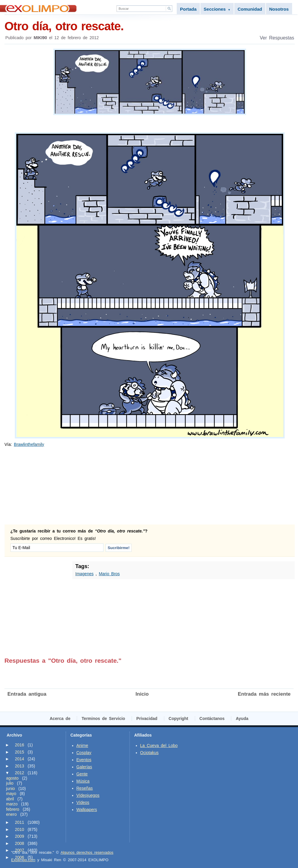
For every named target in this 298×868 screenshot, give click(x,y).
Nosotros (279, 9)
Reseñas (85, 788)
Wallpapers (87, 810)
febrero (13, 809)
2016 (19, 745)
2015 (19, 752)
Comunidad (250, 9)
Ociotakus (149, 753)
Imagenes (84, 574)
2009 (19, 836)
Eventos (84, 760)
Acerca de (60, 718)
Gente (82, 774)
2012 (19, 773)
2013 (19, 766)
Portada (188, 9)
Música (83, 781)
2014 (19, 759)
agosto (12, 778)
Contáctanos (212, 718)
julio (10, 783)
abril (10, 799)
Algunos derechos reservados (87, 852)
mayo (11, 794)
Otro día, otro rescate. (150, 26)
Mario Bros (109, 574)
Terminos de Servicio (103, 718)
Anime (82, 745)
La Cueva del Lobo (159, 745)
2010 (19, 829)
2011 (19, 822)
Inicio (142, 694)
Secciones (217, 9)
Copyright (179, 718)
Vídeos (83, 802)
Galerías (84, 767)
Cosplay (84, 753)
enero (12, 814)
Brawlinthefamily (29, 444)
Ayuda (242, 718)
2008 (19, 843)
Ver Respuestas (277, 38)
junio (11, 788)
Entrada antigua (27, 694)
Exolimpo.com (23, 860)
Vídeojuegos (88, 795)
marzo (12, 804)
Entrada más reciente (264, 694)
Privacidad (147, 718)
